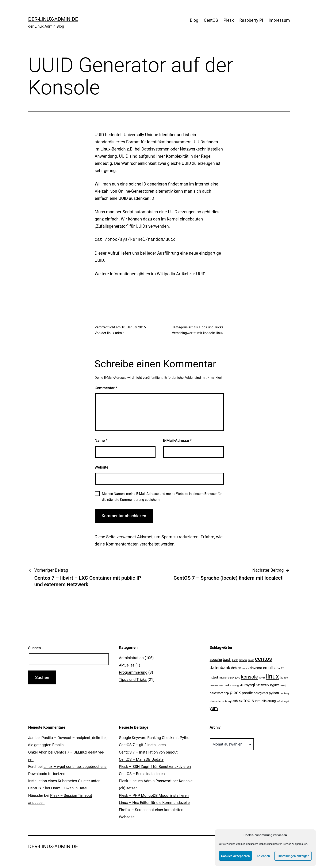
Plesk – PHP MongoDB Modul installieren (154, 795)
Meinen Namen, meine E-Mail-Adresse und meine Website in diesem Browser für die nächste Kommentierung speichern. (162, 497)
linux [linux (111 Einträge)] (272, 676)
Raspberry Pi (251, 20)
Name (101, 440)
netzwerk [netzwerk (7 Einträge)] (263, 685)
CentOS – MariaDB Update (141, 759)
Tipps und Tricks (211, 327)
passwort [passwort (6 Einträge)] (216, 693)
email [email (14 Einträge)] (268, 668)
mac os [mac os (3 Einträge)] (214, 685)
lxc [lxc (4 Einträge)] (282, 678)
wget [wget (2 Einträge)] (286, 701)
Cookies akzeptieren (235, 856)
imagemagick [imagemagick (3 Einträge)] (227, 678)
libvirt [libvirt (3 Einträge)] (262, 678)
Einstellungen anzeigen (293, 856)
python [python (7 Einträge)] (274, 693)
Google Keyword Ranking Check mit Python (155, 738)
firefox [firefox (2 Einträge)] (277, 668)
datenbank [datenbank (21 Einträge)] (220, 668)
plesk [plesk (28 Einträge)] (235, 692)
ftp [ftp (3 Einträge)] (282, 668)
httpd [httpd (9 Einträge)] (214, 677)
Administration (131, 658)
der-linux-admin (113, 333)
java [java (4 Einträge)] (238, 678)
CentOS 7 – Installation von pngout (148, 752)
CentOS (211, 20)
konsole (209, 333)
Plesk (229, 20)
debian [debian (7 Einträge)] (236, 668)
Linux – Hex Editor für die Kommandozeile (154, 803)
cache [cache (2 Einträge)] (251, 660)
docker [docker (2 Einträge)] (245, 668)
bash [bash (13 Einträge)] (227, 660)
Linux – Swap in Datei (69, 788)
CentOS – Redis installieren (142, 774)
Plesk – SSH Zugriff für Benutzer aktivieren (155, 767)
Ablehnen (263, 856)
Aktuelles (127, 665)
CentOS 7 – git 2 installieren (142, 745)
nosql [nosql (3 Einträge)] (283, 685)
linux (220, 333)
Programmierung (133, 672)
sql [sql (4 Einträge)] (230, 701)
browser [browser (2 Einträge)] (243, 660)
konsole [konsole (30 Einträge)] (250, 677)
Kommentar (106, 388)
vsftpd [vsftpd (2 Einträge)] (280, 701)
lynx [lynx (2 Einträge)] (286, 678)
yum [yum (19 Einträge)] (214, 708)
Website (102, 467)
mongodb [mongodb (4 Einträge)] (237, 685)
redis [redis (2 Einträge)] (224, 701)
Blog (194, 20)
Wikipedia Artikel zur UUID (181, 274)
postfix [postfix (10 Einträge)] (247, 693)
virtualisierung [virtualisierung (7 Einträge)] (265, 701)
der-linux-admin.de (53, 19)
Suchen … (36, 648)
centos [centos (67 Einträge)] (263, 659)
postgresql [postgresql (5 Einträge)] (261, 693)
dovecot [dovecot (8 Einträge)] (256, 668)
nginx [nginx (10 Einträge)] (275, 685)
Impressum (279, 20)
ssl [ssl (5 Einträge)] (241, 701)
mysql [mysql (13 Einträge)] (250, 685)
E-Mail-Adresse (177, 440)
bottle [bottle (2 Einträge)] (235, 660)
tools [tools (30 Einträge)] (249, 701)
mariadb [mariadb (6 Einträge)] (225, 685)
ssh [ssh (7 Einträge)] (235, 701)
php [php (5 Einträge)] (226, 693)
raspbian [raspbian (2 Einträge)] (217, 701)
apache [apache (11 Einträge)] (216, 659)
